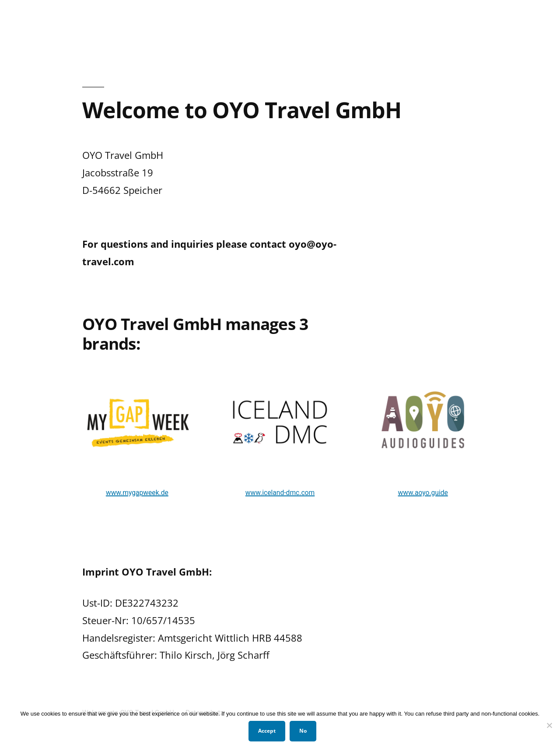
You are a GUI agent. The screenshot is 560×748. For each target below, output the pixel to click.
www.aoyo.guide (423, 493)
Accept (267, 731)
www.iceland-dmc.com (280, 493)
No (303, 731)
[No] (549, 725)
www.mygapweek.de (137, 493)
